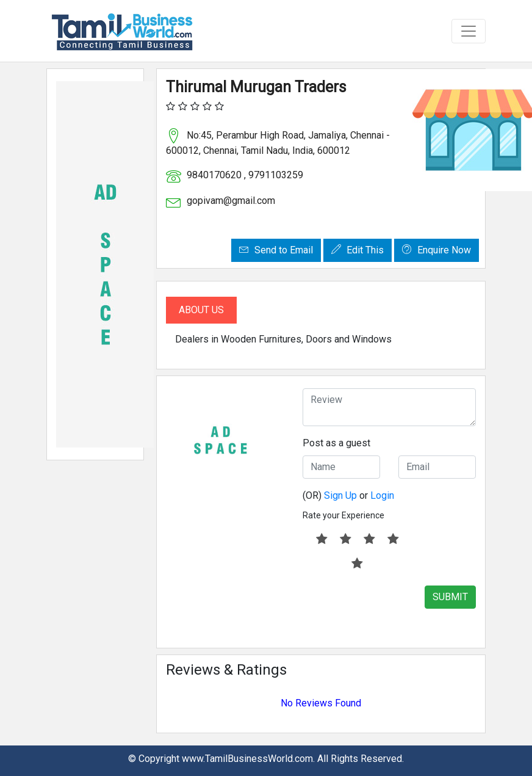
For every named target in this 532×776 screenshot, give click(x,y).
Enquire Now (437, 250)
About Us (201, 310)
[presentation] (395, 609)
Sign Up (340, 495)
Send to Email (276, 250)
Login (382, 495)
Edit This (358, 250)
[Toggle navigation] (469, 31)
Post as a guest (336, 443)
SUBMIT (450, 597)
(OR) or (348, 495)
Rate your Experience (343, 515)
